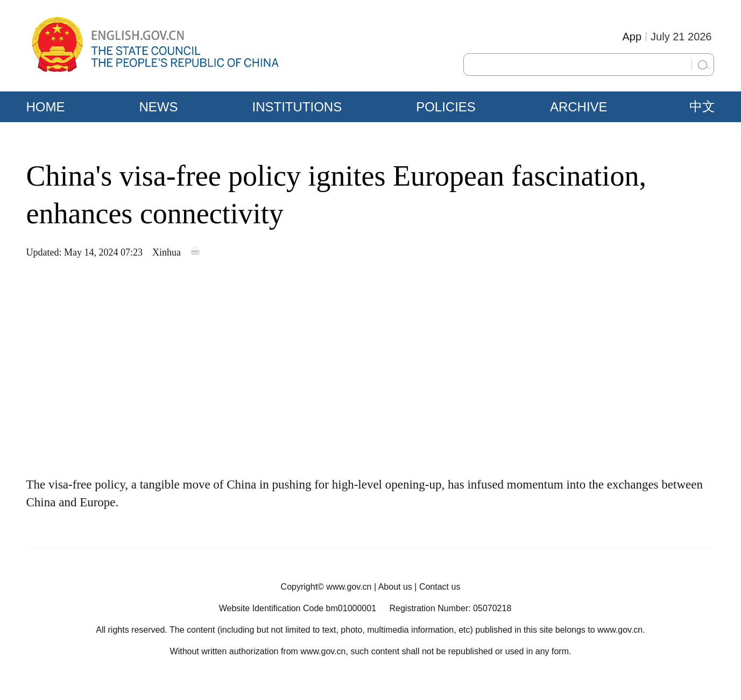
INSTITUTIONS (297, 107)
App (632, 37)
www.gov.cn (349, 587)
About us (395, 587)
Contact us (440, 587)
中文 (702, 107)
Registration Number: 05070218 (450, 608)
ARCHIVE (579, 107)
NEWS (159, 107)
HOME (46, 107)
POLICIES (446, 107)
